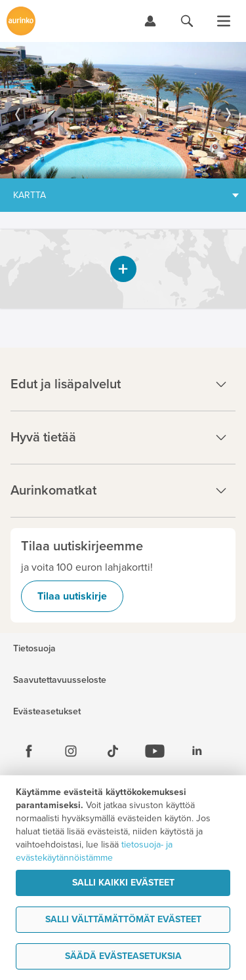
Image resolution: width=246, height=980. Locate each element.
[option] (123, 110)
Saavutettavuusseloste (60, 680)
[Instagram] (71, 751)
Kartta (30, 195)
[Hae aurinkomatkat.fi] (187, 21)
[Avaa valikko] (224, 21)
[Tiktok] (113, 751)
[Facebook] (29, 751)
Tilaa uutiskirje (72, 596)
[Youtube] (155, 751)
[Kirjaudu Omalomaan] (150, 21)
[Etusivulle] (21, 21)
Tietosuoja (34, 649)
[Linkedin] (197, 751)
